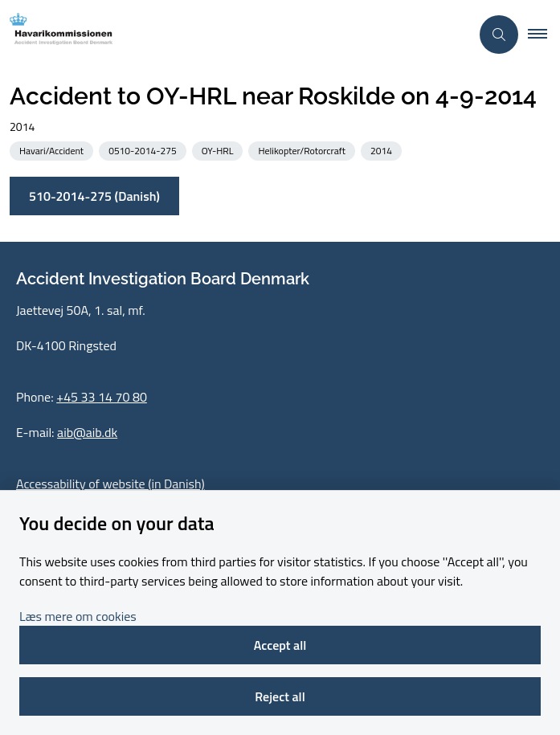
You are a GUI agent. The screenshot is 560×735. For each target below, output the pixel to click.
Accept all (280, 645)
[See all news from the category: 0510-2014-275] (144, 150)
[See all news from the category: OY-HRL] (219, 150)
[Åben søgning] (499, 35)
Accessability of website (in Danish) (110, 484)
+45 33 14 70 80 (102, 397)
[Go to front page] (235, 34)
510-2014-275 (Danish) (94, 196)
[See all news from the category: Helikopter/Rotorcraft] (303, 150)
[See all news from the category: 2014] (383, 150)
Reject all (280, 696)
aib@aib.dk (87, 432)
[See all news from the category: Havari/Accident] (53, 150)
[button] (544, 35)
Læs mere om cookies (78, 616)
